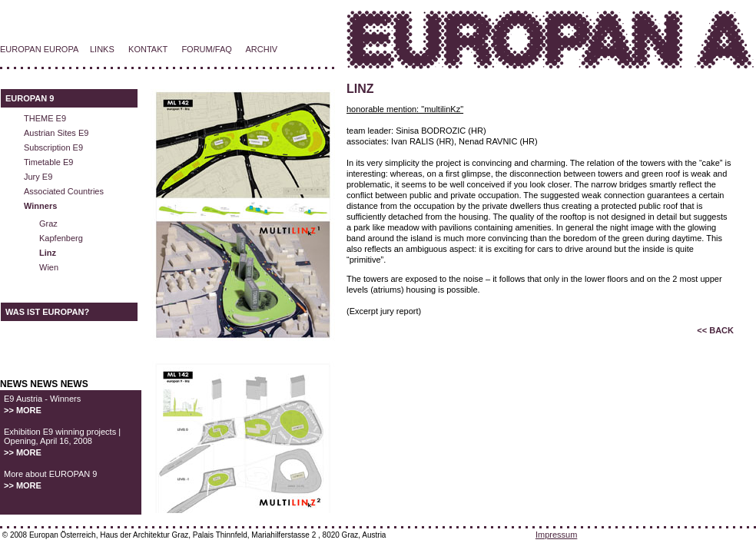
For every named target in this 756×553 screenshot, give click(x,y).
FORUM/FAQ (206, 49)
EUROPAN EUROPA (39, 49)
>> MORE (23, 410)
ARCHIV (262, 49)
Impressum (556, 535)
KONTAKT (148, 49)
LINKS (102, 49)
